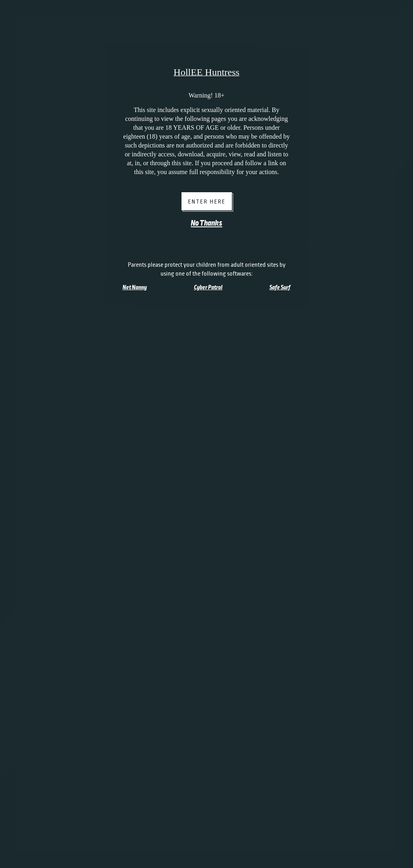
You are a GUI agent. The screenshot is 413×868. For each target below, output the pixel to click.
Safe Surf (280, 287)
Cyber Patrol (208, 287)
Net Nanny (135, 287)
